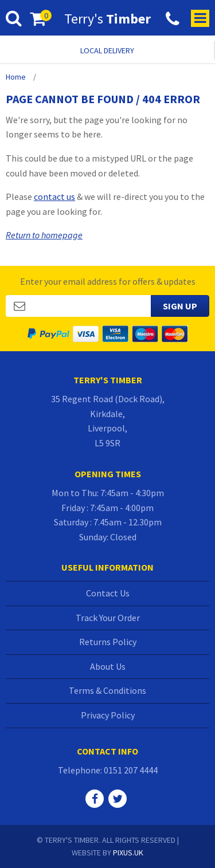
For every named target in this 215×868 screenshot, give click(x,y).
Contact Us (108, 593)
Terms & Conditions (107, 690)
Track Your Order (108, 618)
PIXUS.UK (128, 853)
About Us (108, 666)
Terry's (107, 19)
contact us (54, 197)
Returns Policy (108, 642)
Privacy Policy (108, 715)
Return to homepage (44, 235)
